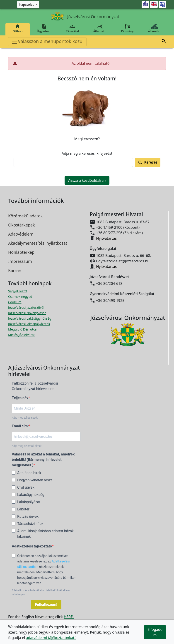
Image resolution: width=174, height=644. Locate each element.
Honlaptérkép (21, 252)
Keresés (148, 163)
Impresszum (20, 261)
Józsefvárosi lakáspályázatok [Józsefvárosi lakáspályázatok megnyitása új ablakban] (29, 324)
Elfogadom (155, 632)
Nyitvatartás (106, 238)
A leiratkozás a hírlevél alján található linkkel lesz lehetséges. (41, 592)
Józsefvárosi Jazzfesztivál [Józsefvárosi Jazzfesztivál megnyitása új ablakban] (26, 307)
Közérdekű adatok (25, 216)
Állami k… (155, 28)
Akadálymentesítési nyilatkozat (38, 243)
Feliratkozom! (46, 605)
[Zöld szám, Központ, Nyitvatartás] (28, 4)
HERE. (69, 617)
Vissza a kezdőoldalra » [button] (87, 180)
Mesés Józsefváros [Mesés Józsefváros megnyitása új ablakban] (22, 335)
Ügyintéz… (44, 28)
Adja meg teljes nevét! (25, 418)
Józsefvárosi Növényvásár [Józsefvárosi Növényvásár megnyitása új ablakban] (27, 313)
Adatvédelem (21, 234)
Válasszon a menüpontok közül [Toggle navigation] (47, 42)
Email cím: (20, 426)
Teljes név (20, 398)
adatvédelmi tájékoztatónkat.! (51, 638)
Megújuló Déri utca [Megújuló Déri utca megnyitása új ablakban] (22, 329)
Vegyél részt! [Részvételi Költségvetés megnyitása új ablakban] (17, 291)
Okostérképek (22, 225)
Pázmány (127, 28)
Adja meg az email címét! (27, 446)
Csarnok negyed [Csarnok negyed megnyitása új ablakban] (20, 297)
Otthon (18, 28)
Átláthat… (100, 28)
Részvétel (72, 28)
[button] (164, 42)
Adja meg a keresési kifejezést (87, 153)
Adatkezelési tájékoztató (32, 546)
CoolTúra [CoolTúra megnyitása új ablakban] (15, 302)
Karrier (15, 270)
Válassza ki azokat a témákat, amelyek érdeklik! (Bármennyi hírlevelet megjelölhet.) (43, 460)
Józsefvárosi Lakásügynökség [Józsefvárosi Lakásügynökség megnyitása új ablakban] (30, 318)
